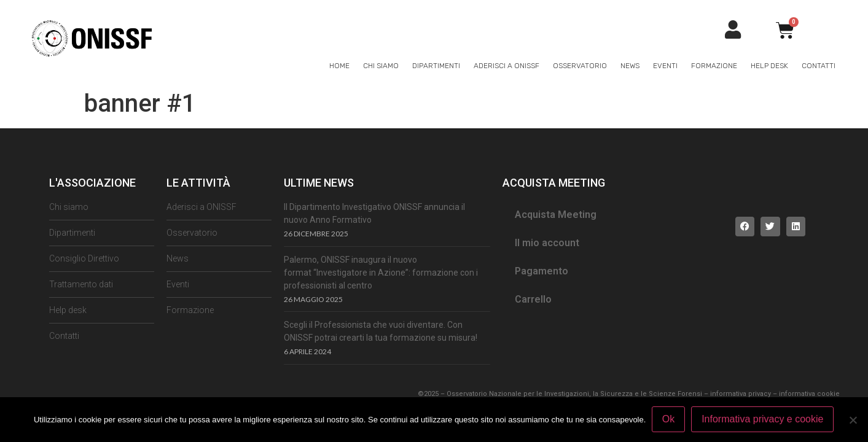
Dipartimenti (436, 66)
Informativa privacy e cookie (763, 420)
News (630, 66)
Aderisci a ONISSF (506, 66)
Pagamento (542, 271)
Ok (668, 420)
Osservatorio (580, 66)
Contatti (819, 66)
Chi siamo (381, 66)
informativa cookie (809, 394)
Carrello (533, 299)
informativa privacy (741, 394)
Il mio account (547, 243)
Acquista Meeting (556, 215)
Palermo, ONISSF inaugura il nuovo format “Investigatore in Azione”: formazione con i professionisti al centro (381, 273)
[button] (745, 227)
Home (339, 66)
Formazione (714, 66)
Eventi (665, 66)
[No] (853, 420)
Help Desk (769, 66)
